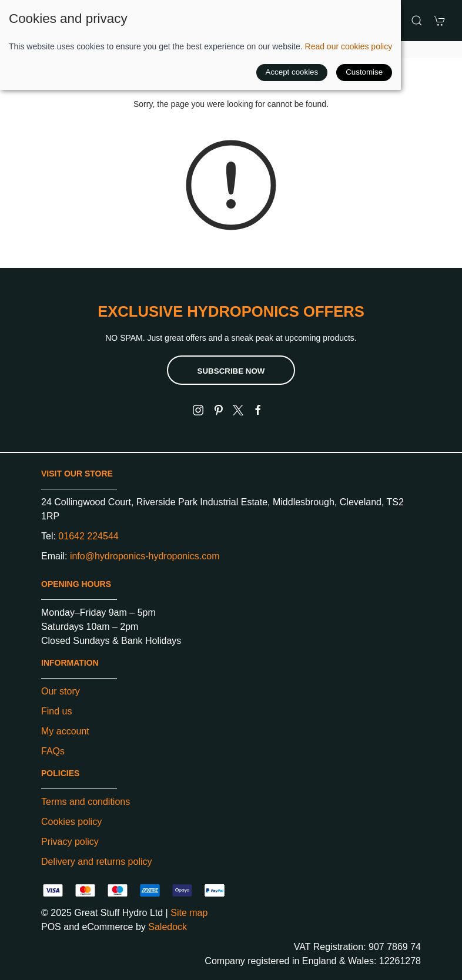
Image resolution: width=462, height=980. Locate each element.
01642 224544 (88, 536)
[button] (417, 21)
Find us (56, 711)
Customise (364, 72)
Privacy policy (70, 842)
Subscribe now (231, 371)
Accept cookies (292, 72)
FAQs (53, 751)
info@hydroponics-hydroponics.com (145, 556)
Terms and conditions (86, 802)
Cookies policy (71, 822)
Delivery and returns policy (97, 862)
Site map (189, 913)
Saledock (168, 927)
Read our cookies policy (349, 46)
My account (65, 731)
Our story (61, 691)
